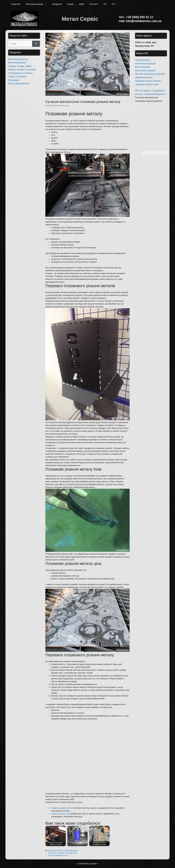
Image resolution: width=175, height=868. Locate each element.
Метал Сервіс (80, 19)
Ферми (70, 4)
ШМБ (81, 4)
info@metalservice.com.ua (144, 21)
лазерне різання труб (61, 814)
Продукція (57, 4)
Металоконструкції (37, 4)
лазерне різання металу (62, 808)
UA (113, 4)
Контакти (94, 4)
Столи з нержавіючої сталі (58, 855)
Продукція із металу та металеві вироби (63, 851)
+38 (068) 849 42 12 (139, 17)
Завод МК (16, 4)
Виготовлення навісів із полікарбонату (62, 853)
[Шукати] (36, 44)
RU (105, 4)
